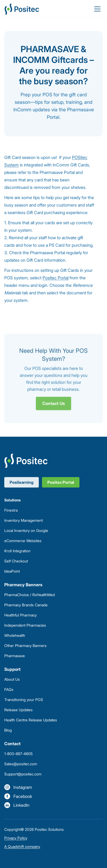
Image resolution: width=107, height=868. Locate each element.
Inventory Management (24, 520)
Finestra (11, 510)
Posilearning (22, 482)
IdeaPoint (12, 571)
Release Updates (18, 710)
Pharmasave (15, 656)
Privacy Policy (16, 838)
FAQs (9, 689)
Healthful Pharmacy (20, 615)
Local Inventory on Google (26, 530)
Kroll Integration (17, 551)
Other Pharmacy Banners (25, 646)
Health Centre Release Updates (31, 720)
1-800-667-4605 (18, 754)
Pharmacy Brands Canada (26, 605)
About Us (12, 679)
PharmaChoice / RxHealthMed (30, 595)
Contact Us (53, 405)
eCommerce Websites (23, 541)
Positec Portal (56, 278)
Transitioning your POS (24, 700)
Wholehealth (15, 635)
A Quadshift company (22, 846)
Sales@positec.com (21, 764)
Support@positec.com (23, 774)
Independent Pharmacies (25, 625)
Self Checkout (16, 561)
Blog (8, 730)
